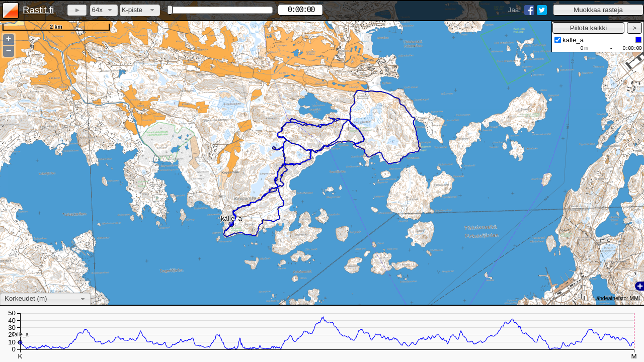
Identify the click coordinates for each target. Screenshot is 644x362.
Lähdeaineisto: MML (617, 298)
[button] (598, 10)
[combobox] (104, 10)
